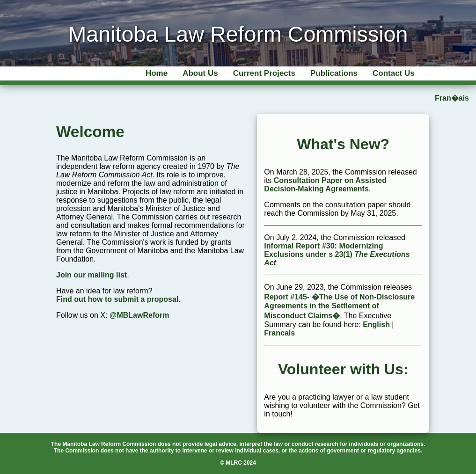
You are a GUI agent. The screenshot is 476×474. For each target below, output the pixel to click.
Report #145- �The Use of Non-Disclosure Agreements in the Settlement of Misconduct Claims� (339, 306)
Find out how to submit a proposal (117, 299)
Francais (279, 333)
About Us (200, 73)
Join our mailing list (92, 275)
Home (157, 73)
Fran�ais (452, 98)
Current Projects (264, 73)
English (376, 325)
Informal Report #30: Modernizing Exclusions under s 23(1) (337, 254)
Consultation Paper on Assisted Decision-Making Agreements (325, 185)
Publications (334, 73)
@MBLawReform (139, 315)
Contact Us (394, 73)
